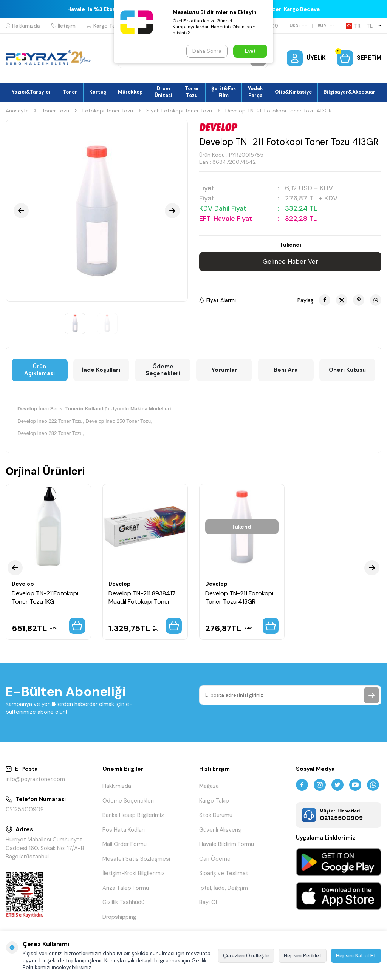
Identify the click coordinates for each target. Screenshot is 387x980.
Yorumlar (224, 370)
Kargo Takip (105, 26)
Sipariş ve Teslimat (224, 873)
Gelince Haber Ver (290, 262)
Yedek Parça (255, 92)
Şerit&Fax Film (224, 92)
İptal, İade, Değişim (224, 888)
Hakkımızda (23, 26)
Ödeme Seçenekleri (163, 370)
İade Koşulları (101, 370)
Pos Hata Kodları (124, 830)
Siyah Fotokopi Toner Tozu (179, 111)
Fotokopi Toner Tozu (108, 111)
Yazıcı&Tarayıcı (31, 92)
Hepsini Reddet (303, 955)
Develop (23, 584)
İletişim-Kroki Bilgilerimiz (134, 873)
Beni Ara (286, 370)
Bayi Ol (208, 902)
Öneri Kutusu (347, 370)
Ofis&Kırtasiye (293, 92)
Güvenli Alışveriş (220, 830)
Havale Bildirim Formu (227, 844)
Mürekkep (130, 92)
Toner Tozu (192, 92)
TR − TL (364, 26)
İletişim (63, 26)
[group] (97, 211)
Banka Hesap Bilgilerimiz (133, 815)
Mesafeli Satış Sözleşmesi (136, 859)
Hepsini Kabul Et (356, 955)
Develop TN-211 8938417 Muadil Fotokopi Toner (142, 597)
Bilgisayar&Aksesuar (349, 92)
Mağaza (209, 786)
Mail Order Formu (125, 844)
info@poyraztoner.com (35, 779)
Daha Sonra (207, 51)
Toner (70, 92)
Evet (250, 51)
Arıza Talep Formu (126, 888)
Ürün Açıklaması (39, 370)
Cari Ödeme (215, 859)
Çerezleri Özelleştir (246, 955)
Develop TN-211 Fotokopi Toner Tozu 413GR (239, 597)
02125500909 (25, 809)
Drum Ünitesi (163, 92)
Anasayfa (17, 111)
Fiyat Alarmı (217, 300)
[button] (21, 211)
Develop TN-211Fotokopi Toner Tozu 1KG (45, 597)
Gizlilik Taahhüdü (123, 902)
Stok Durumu (216, 815)
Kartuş (98, 92)
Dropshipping (119, 917)
